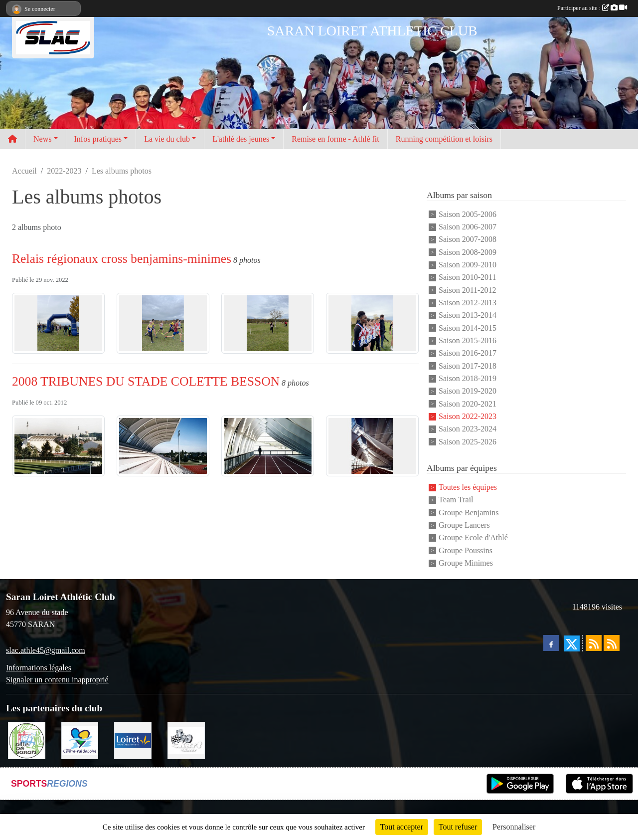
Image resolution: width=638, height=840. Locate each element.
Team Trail (456, 500)
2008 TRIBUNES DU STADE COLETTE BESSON (146, 381)
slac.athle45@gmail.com (46, 650)
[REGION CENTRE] (80, 739)
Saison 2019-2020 (468, 391)
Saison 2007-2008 (468, 240)
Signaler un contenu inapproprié (57, 680)
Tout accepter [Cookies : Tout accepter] (402, 827)
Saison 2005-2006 (468, 214)
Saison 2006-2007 (468, 227)
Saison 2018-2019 (468, 378)
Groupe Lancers (464, 525)
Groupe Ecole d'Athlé (473, 538)
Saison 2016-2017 (468, 353)
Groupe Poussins (466, 550)
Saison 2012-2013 (468, 303)
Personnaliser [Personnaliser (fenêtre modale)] (514, 827)
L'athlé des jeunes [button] (241, 139)
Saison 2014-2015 (468, 328)
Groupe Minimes (466, 563)
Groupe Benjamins (469, 513)
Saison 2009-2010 (468, 265)
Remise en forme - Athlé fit (335, 139)
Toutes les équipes (468, 487)
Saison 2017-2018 (468, 366)
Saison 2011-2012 (467, 290)
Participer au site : (592, 8)
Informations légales (39, 668)
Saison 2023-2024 (468, 429)
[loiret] (133, 739)
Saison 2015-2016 (468, 340)
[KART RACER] (186, 739)
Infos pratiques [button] (98, 139)
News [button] (42, 139)
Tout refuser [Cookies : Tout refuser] (458, 827)
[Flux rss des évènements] (612, 643)
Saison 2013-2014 (468, 315)
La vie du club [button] (167, 139)
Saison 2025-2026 (468, 442)
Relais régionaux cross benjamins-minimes (122, 259)
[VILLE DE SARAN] (27, 739)
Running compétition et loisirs (444, 139)
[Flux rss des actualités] (594, 643)
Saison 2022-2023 (468, 416)
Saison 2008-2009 (468, 252)
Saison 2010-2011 (467, 278)
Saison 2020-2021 (468, 404)
